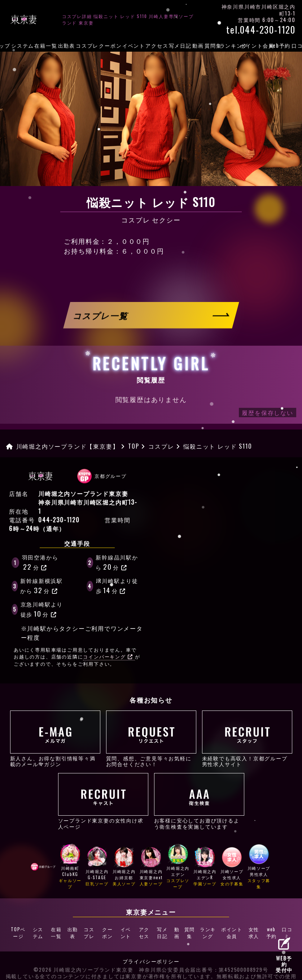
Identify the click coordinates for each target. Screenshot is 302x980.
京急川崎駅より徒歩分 (42, 609)
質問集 (213, 45)
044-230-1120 (59, 520)
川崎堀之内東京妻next (151, 867)
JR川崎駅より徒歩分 (117, 586)
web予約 (280, 45)
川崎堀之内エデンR (205, 867)
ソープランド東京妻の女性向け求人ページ (103, 801)
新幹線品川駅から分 (117, 562)
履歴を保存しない (267, 413)
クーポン (110, 45)
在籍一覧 (46, 45)
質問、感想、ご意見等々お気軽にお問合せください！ (151, 739)
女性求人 (253, 930)
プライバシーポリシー (151, 955)
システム (23, 45)
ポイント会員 (257, 45)
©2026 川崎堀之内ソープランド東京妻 (83, 963)
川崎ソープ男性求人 (259, 867)
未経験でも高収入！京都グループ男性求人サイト (247, 739)
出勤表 (67, 45)
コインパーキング (108, 657)
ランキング (234, 45)
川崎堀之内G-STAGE (97, 867)
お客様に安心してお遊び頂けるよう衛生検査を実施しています (199, 801)
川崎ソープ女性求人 (232, 867)
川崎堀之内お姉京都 (124, 867)
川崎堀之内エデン (178, 867)
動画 (198, 45)
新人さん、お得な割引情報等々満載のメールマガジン (55, 739)
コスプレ (87, 45)
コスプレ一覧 (101, 315)
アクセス (157, 45)
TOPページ (18, 930)
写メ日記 (180, 45)
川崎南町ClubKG (70, 867)
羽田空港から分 (40, 562)
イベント (134, 45)
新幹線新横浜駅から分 (41, 586)
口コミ (287, 930)
